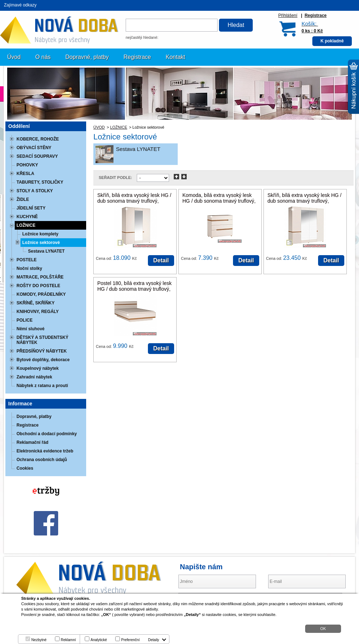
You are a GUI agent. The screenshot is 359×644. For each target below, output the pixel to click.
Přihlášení (288, 15)
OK (323, 629)
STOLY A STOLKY (35, 191)
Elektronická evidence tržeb (45, 451)
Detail (161, 260)
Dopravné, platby (87, 57)
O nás (43, 57)
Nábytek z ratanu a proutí (42, 386)
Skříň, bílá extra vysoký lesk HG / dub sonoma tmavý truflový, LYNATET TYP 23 (304, 201)
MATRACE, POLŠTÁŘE (40, 277)
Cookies (25, 468)
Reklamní (68, 640)
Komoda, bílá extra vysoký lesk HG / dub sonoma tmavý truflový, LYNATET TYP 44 (219, 201)
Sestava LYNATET (138, 149)
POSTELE (27, 260)
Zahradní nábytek (34, 377)
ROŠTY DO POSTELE (38, 286)
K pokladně (332, 41)
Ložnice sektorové (41, 243)
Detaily (154, 640)
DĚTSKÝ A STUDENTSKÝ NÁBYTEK (42, 340)
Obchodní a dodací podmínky (47, 434)
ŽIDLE (23, 199)
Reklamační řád (32, 442)
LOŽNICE (119, 127)
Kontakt (176, 57)
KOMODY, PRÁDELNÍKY (41, 294)
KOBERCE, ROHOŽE (38, 139)
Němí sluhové (31, 329)
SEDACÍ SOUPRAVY (37, 156)
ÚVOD (99, 127)
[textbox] (172, 25)
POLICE (25, 320)
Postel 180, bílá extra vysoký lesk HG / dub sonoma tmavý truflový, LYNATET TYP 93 (134, 289)
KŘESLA (25, 174)
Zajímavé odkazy (20, 5)
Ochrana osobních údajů (42, 460)
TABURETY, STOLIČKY (40, 182)
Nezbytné (39, 640)
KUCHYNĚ (27, 217)
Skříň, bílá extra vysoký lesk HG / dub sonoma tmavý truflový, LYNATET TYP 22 (134, 201)
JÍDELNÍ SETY (31, 208)
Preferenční (130, 640)
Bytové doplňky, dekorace (43, 360)
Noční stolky (29, 268)
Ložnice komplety (40, 234)
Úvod (14, 57)
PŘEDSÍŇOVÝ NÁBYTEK (42, 351)
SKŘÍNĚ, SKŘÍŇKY (36, 303)
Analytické (99, 640)
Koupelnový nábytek (38, 368)
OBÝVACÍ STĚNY (34, 148)
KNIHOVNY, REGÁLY (38, 312)
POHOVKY (27, 165)
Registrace (315, 15)
